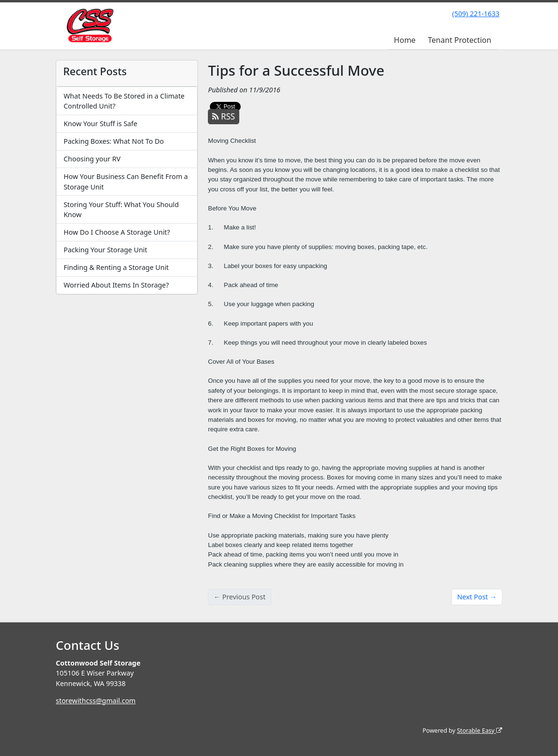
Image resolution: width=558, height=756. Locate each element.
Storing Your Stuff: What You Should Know (121, 210)
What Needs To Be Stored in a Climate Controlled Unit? (124, 101)
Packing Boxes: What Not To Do (114, 141)
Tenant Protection (460, 40)
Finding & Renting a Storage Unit (116, 267)
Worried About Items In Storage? (116, 285)
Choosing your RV (92, 159)
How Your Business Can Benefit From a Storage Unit (126, 182)
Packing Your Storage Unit (106, 250)
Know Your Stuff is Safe (101, 124)
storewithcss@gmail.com (96, 701)
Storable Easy (479, 731)
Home (405, 40)
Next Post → (477, 597)
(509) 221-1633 (476, 14)
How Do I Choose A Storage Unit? (117, 232)
